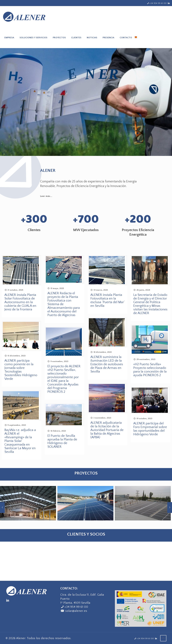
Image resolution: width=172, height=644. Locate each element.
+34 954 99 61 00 (76, 607)
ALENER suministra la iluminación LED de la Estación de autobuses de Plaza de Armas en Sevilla (107, 364)
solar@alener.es (74, 611)
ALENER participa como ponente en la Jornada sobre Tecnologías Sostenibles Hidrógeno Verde (21, 370)
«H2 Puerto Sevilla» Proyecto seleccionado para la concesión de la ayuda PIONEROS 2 (150, 370)
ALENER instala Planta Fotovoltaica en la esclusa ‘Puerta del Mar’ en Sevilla (107, 300)
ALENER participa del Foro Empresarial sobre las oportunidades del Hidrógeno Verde (150, 429)
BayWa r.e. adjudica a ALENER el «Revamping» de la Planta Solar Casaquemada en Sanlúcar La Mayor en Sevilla (20, 441)
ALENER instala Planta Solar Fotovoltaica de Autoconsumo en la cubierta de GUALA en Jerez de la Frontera (20, 302)
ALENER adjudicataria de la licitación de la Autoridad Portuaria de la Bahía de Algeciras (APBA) (107, 430)
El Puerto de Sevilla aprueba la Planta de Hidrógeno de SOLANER (62, 441)
